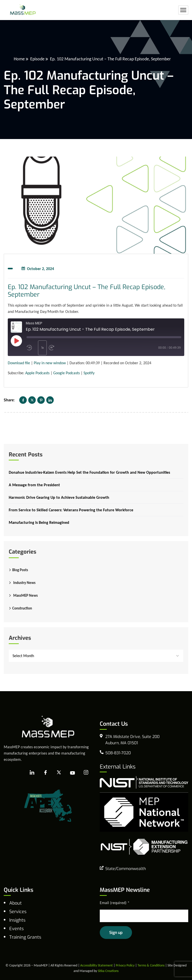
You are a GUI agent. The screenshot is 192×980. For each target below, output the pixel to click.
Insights (17, 920)
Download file (19, 363)
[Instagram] (86, 773)
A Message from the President (34, 485)
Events (16, 929)
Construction (22, 608)
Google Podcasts (66, 373)
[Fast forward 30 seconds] (58, 348)
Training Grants (25, 937)
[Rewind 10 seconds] (31, 348)
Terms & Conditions (151, 965)
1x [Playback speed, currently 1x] (42, 348)
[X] (59, 773)
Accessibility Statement (96, 965)
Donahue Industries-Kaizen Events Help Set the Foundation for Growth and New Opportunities (89, 472)
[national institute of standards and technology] (144, 782)
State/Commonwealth (125, 869)
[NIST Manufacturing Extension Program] (144, 846)
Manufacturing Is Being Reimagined (39, 522)
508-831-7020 (118, 753)
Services (18, 912)
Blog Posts (20, 570)
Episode (37, 59)
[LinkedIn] (32, 773)
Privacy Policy (125, 965)
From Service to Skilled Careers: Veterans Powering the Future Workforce (71, 510)
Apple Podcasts (37, 373)
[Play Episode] (16, 341)
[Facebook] (45, 773)
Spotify (89, 373)
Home (19, 59)
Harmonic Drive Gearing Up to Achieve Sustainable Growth (59, 497)
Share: (9, 400)
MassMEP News (25, 595)
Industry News (24, 583)
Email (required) (115, 903)
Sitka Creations (108, 971)
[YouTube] (72, 773)
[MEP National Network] (144, 812)
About (15, 903)
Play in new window (50, 363)
